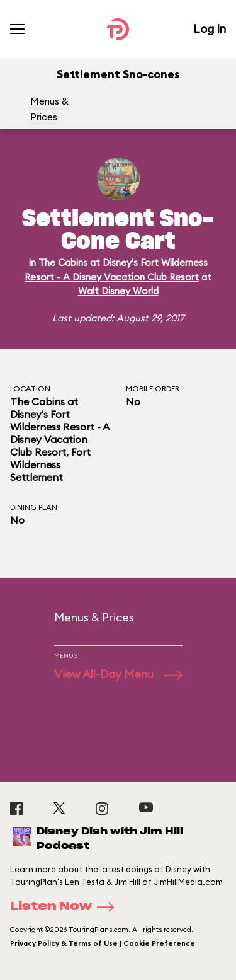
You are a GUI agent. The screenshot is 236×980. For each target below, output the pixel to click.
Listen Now (66, 907)
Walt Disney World (118, 291)
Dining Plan (34, 507)
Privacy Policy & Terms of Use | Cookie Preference (103, 943)
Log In (210, 29)
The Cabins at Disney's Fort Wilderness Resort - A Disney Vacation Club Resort (59, 427)
